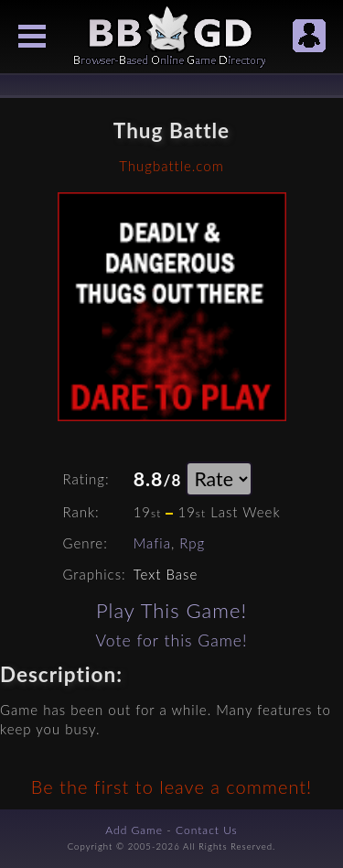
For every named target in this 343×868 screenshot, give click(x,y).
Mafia (152, 543)
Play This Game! (171, 610)
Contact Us (207, 830)
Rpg (192, 543)
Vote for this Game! (171, 640)
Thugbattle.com (171, 166)
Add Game (134, 830)
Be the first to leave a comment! (171, 787)
